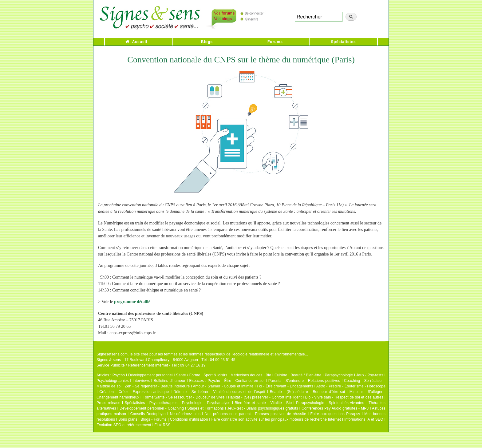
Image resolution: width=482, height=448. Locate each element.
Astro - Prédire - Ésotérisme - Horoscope (351, 386)
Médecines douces (246, 375)
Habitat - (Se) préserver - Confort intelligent (265, 397)
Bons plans (128, 419)
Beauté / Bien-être (306, 375)
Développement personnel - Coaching (152, 408)
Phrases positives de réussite (281, 414)
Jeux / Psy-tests (370, 375)
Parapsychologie (339, 375)
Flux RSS (162, 425)
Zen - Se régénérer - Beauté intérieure (157, 386)
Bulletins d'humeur (170, 381)
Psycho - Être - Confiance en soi (236, 381)
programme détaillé (132, 302)
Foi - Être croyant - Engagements (285, 386)
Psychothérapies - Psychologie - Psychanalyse (190, 403)
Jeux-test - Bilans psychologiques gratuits (263, 408)
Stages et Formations (205, 408)
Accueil (140, 42)
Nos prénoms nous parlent (228, 414)
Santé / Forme (188, 375)
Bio (268, 375)
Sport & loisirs (215, 375)
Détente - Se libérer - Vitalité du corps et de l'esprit (219, 392)
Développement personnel (150, 375)
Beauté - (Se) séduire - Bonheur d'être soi (307, 392)
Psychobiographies (113, 381)
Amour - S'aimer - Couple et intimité (223, 386)
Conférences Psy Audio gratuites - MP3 (335, 408)
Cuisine (281, 375)
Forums (275, 42)
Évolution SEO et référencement (124, 425)
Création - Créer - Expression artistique (134, 392)
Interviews (141, 381)
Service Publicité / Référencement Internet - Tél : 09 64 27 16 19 (151, 365)
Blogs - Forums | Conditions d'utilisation (174, 419)
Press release (109, 403)
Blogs (207, 42)
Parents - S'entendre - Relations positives (304, 381)
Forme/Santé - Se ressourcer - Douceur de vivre (184, 397)
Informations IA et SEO (364, 419)
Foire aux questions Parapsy (335, 414)
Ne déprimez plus (185, 414)
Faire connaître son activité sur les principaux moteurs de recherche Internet (276, 419)
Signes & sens (109, 360)
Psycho (119, 375)
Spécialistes (343, 42)
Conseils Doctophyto (148, 414)
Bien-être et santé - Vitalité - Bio (263, 403)
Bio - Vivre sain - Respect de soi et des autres (344, 397)
